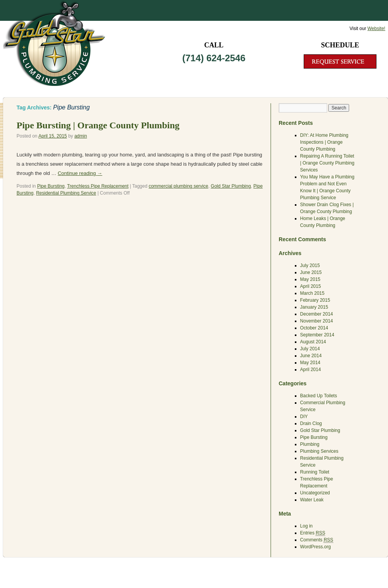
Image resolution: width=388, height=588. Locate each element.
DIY (304, 417)
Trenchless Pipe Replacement (98, 186)
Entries (313, 533)
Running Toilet (315, 472)
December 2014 (317, 314)
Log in (307, 526)
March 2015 (312, 293)
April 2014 (311, 370)
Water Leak (312, 500)
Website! (376, 29)
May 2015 (310, 279)
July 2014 (310, 349)
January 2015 (314, 307)
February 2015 (315, 300)
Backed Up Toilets (319, 396)
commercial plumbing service (178, 186)
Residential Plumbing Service (66, 193)
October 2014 (314, 328)
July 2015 (310, 265)
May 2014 (310, 363)
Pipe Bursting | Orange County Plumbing (98, 125)
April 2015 (311, 286)
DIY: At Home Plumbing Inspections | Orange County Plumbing (324, 142)
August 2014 (313, 342)
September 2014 (317, 335)
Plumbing (310, 444)
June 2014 (311, 356)
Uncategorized (315, 493)
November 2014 (317, 321)
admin (81, 136)
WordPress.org (316, 547)
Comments (317, 540)
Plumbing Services (319, 451)
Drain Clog (311, 423)
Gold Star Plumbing (231, 186)
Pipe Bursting (51, 186)
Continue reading (80, 173)
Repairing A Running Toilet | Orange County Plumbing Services (327, 163)
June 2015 (311, 272)
